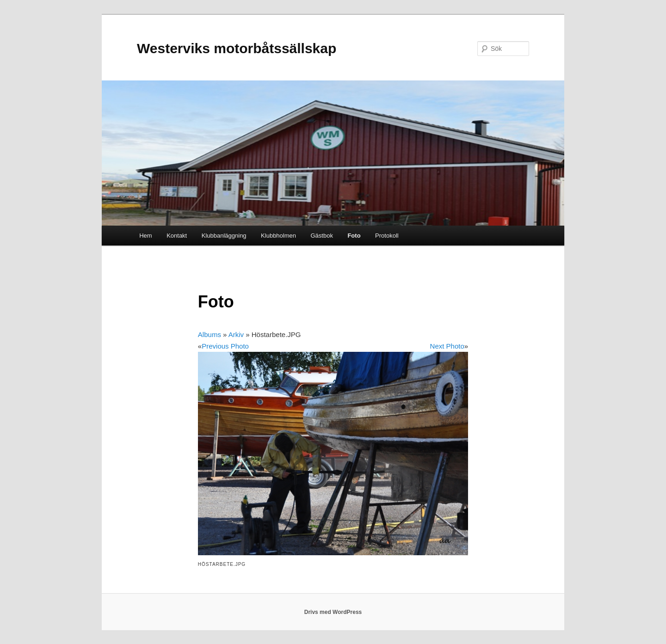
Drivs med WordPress (333, 612)
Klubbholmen (278, 236)
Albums (210, 334)
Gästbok (322, 236)
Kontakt (177, 236)
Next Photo (447, 346)
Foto (354, 236)
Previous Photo (225, 346)
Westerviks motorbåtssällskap (237, 48)
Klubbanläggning (224, 236)
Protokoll (387, 236)
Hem (145, 236)
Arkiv (236, 334)
